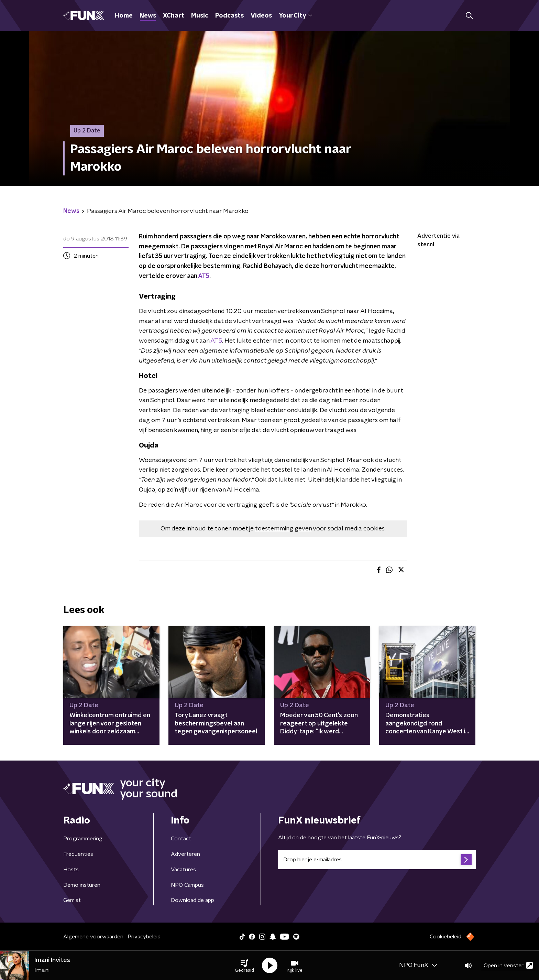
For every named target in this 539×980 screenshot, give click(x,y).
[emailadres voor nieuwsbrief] (377, 860)
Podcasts (229, 16)
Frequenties (78, 854)
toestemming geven (283, 529)
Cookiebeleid (445, 937)
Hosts (71, 870)
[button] (244, 966)
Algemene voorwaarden (93, 937)
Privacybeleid (144, 937)
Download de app (192, 900)
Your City (295, 16)
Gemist (72, 900)
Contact (181, 839)
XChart (174, 16)
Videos (261, 16)
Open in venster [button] (508, 965)
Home (124, 16)
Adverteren (185, 854)
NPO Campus (187, 885)
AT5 (204, 276)
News (148, 16)
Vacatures (183, 870)
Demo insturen (82, 885)
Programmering (83, 839)
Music (200, 16)
